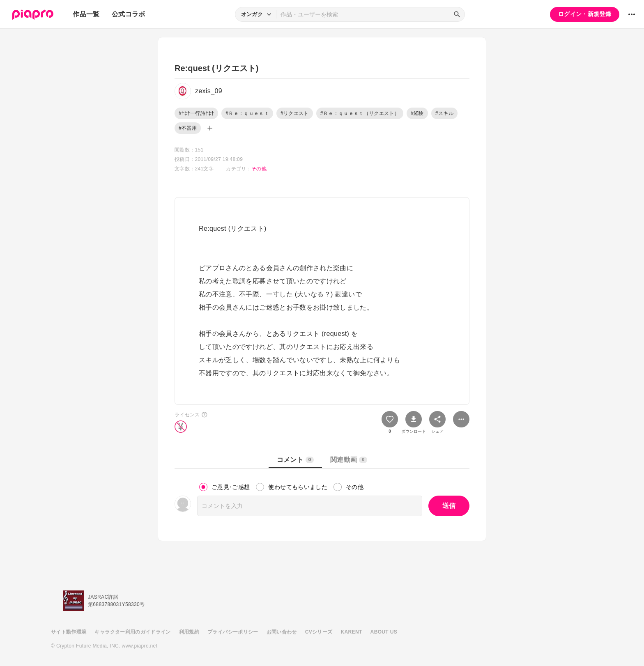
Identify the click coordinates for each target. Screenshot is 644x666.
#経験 (417, 113)
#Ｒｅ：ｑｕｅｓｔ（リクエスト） (360, 113)
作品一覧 (86, 14)
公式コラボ (129, 14)
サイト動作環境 (69, 632)
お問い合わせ (282, 632)
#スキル (444, 113)
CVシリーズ (319, 632)
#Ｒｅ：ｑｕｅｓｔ (247, 113)
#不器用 (188, 128)
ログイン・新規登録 (585, 14)
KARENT (352, 632)
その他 (259, 169)
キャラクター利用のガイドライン (132, 632)
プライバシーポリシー (233, 632)
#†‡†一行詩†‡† (196, 113)
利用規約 (189, 632)
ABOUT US (384, 632)
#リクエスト (295, 113)
